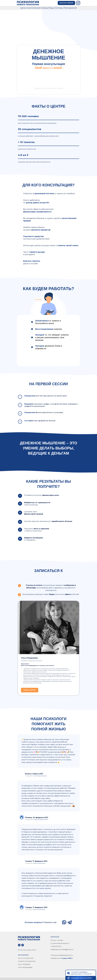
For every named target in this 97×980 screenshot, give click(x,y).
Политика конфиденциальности (62, 955)
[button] (66, 3)
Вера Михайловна (39, 863)
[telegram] (23, 945)
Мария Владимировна (41, 819)
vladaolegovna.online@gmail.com (62, 949)
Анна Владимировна (40, 776)
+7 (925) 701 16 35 (56, 946)
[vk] (19, 945)
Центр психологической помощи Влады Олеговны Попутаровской (48, 8)
